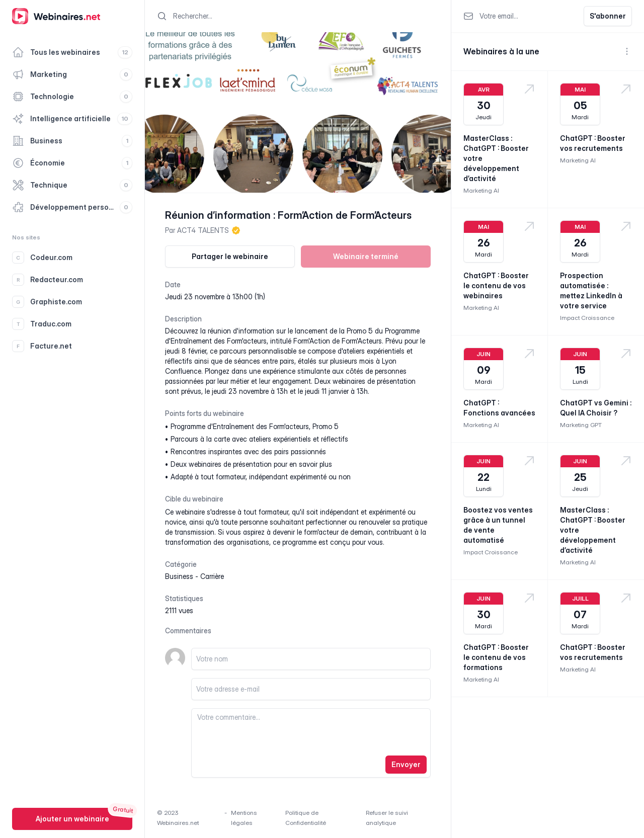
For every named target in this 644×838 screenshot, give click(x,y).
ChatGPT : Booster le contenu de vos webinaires (496, 285)
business (179, 576)
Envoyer (406, 764)
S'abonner (608, 16)
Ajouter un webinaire (72, 819)
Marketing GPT (581, 425)
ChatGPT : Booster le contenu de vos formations (496, 657)
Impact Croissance (587, 318)
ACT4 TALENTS (203, 230)
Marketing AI (481, 190)
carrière (212, 576)
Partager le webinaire (230, 256)
